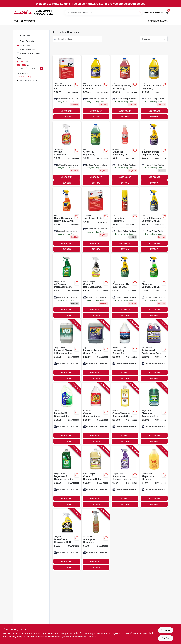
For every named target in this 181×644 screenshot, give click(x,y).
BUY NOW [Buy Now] (67, 117)
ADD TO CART (67, 111)
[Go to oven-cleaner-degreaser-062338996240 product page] (67, 540)
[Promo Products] (18, 41)
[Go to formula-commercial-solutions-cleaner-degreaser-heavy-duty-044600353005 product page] (67, 414)
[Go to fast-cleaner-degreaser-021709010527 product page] (154, 88)
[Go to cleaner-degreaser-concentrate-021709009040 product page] (96, 154)
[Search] (140, 12)
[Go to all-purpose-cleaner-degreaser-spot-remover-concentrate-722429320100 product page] (96, 540)
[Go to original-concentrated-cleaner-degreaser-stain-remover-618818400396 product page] (96, 414)
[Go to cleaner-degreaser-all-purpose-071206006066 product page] (154, 414)
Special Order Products (30, 53)
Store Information (158, 21)
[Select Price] (42, 69)
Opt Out (165, 638)
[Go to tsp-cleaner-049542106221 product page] (67, 88)
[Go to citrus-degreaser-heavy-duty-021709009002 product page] (67, 220)
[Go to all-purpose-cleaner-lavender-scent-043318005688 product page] (125, 477)
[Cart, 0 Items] (167, 12)
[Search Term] (104, 12)
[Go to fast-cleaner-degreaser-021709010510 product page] (154, 220)
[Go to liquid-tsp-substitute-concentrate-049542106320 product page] (125, 154)
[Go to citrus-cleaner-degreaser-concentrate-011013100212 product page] (125, 414)
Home (16, 21)
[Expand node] (18, 81)
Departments (28, 21)
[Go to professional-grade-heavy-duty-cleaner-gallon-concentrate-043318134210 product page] (154, 351)
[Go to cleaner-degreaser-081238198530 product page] (96, 286)
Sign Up (159, 12)
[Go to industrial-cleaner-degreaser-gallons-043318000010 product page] (67, 351)
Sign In (148, 12)
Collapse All (21, 77)
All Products (25, 46)
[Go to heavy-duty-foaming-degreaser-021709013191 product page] (125, 220)
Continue (165, 630)
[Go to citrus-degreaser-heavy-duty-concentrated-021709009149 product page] (125, 88)
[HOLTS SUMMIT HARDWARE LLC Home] (22, 12)
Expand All (32, 77)
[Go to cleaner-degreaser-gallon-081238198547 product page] (96, 477)
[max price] (34, 69)
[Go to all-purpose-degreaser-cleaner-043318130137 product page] (67, 286)
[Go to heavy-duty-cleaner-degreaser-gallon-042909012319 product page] (125, 351)
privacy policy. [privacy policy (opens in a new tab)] (16, 637)
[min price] (22, 69)
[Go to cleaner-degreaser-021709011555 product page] (154, 286)
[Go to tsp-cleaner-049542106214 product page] (96, 220)
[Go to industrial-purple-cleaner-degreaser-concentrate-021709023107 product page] (96, 88)
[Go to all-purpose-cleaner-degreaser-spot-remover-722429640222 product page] (154, 477)
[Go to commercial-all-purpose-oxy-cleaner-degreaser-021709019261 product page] (125, 286)
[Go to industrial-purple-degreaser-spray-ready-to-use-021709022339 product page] (154, 154)
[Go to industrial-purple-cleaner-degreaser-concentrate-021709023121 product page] (96, 351)
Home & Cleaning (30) (29, 81)
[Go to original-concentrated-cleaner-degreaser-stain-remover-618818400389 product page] (67, 154)
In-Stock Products (28, 50)
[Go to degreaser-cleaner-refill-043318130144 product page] (67, 477)
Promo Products (27, 41)
